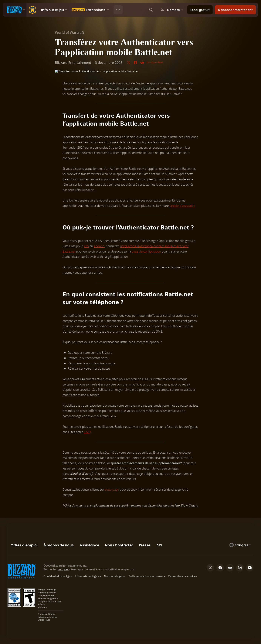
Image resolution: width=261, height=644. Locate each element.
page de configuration (146, 251)
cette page (112, 490)
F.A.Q (87, 432)
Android (99, 246)
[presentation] (15, 10)
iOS (86, 246)
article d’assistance (183, 206)
